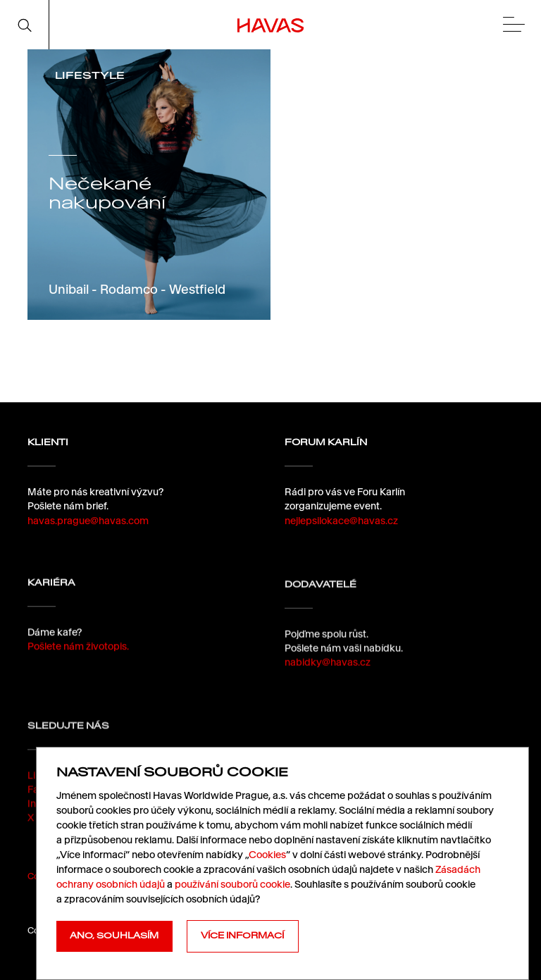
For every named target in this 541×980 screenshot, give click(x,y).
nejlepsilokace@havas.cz (341, 521)
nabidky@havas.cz (328, 674)
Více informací (242, 936)
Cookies (267, 855)
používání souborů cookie (232, 884)
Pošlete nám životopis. (78, 652)
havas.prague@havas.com (88, 521)
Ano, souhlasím (114, 936)
